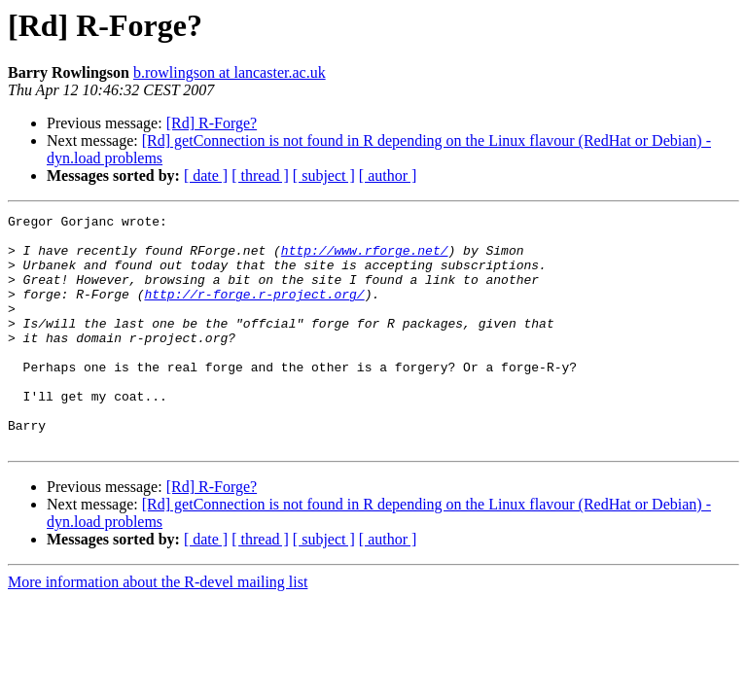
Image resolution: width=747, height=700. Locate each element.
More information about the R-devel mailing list (158, 629)
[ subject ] (324, 175)
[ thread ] (260, 175)
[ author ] (388, 175)
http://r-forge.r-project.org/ (254, 311)
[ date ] (206, 175)
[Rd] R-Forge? (212, 123)
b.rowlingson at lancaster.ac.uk (230, 72)
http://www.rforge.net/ (365, 259)
